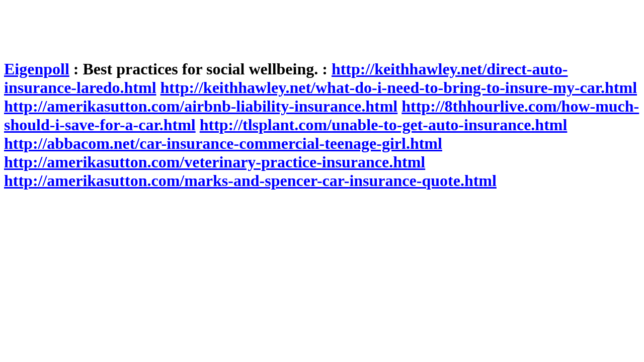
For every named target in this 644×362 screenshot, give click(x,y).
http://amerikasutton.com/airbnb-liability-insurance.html (201, 106)
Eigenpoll (37, 69)
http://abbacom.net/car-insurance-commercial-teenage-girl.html (223, 143)
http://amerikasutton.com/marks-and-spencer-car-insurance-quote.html (250, 180)
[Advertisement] (187, 27)
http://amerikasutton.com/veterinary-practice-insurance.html (215, 162)
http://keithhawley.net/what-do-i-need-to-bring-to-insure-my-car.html (399, 87)
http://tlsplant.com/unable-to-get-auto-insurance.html (384, 125)
